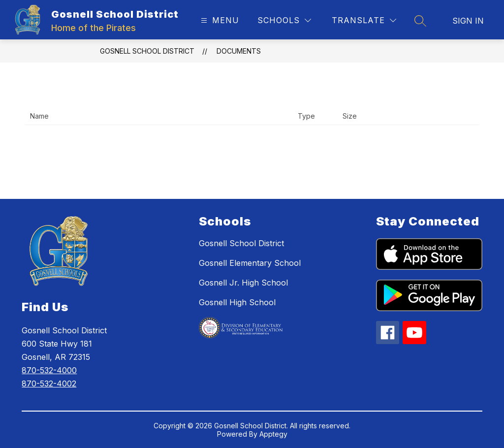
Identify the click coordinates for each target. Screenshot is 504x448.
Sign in (468, 21)
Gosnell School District (147, 51)
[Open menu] (219, 20)
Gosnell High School (237, 302)
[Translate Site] (364, 20)
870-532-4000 (49, 370)
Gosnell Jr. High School (243, 283)
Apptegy (273, 434)
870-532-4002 (49, 384)
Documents (239, 51)
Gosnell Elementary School (250, 263)
